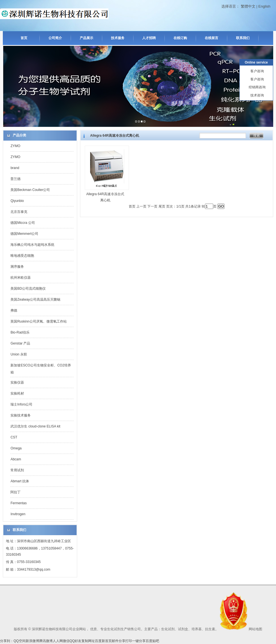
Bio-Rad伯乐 (20, 332)
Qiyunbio (17, 201)
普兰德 (15, 179)
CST (14, 437)
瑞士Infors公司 (21, 404)
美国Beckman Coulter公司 (30, 190)
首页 (24, 38)
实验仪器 (17, 382)
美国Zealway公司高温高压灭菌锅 (35, 300)
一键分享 (139, 641)
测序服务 (17, 267)
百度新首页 (103, 641)
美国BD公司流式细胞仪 (28, 289)
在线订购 (180, 38)
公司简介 (55, 38)
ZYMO (15, 146)
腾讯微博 (46, 641)
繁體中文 (248, 6)
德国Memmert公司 (24, 234)
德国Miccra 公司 (23, 223)
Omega (16, 448)
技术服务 (118, 38)
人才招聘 (149, 38)
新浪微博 (32, 641)
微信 (66, 641)
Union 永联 (19, 354)
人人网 (58, 641)
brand (15, 168)
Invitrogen (18, 514)
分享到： (7, 641)
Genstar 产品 (20, 343)
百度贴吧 (152, 641)
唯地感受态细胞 (22, 256)
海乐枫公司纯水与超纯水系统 (32, 245)
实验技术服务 (21, 415)
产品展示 (86, 38)
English (264, 6)
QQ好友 (76, 641)
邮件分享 (119, 641)
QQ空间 (20, 641)
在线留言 (212, 38)
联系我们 (243, 38)
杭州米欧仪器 (21, 278)
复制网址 (88, 641)
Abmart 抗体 (20, 481)
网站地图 (255, 629)
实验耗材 (17, 393)
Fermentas (18, 503)
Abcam (16, 459)
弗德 (14, 310)
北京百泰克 (19, 212)
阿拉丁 (15, 492)
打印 (129, 641)
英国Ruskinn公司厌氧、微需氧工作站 (38, 321)
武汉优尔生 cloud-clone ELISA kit (35, 426)
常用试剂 (17, 470)
